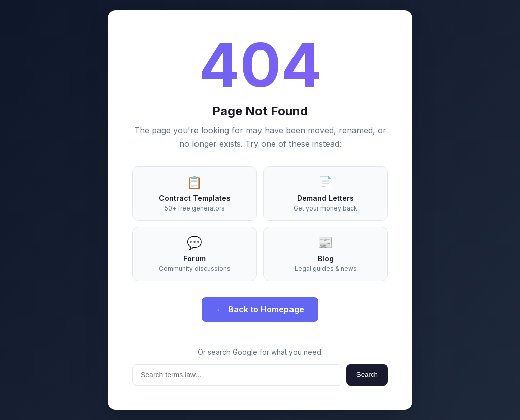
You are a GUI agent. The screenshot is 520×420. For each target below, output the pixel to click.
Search (367, 375)
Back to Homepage (260, 309)
